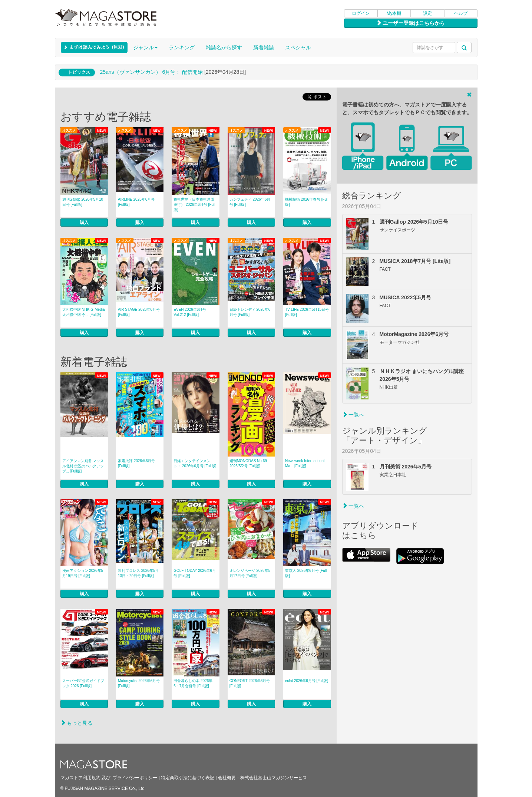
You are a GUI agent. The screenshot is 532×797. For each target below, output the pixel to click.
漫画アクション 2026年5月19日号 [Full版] (83, 573)
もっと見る (77, 723)
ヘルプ (461, 13)
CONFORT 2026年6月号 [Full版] (250, 683)
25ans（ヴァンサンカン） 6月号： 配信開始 (151, 72)
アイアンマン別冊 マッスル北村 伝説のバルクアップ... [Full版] (83, 466)
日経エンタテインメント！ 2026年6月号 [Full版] (195, 463)
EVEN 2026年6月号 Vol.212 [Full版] (190, 312)
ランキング (182, 47)
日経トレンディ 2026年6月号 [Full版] (250, 312)
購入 (84, 223)
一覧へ (353, 415)
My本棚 (394, 13)
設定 (427, 13)
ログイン (361, 13)
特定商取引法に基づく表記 (188, 778)
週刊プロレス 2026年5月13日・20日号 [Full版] (138, 573)
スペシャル (298, 47)
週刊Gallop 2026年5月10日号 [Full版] (83, 202)
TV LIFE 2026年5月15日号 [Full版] (307, 312)
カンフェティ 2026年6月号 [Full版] (250, 202)
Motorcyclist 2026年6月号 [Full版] (139, 683)
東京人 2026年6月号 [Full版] (306, 573)
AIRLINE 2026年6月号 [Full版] (136, 202)
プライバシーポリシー (135, 778)
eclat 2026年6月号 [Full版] (307, 681)
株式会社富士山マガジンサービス (274, 778)
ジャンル (145, 47)
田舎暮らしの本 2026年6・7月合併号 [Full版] (193, 683)
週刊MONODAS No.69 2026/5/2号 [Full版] (248, 463)
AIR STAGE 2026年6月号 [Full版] (139, 312)
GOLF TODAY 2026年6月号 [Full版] (195, 573)
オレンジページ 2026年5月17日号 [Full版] (250, 573)
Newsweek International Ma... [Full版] (305, 463)
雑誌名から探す (224, 47)
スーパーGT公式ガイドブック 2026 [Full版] (83, 683)
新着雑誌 (264, 47)
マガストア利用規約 (80, 778)
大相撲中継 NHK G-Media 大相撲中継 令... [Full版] (84, 312)
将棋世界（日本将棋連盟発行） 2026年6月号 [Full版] (194, 205)
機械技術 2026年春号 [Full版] (307, 202)
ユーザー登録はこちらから (411, 23)
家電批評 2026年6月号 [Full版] (137, 463)
